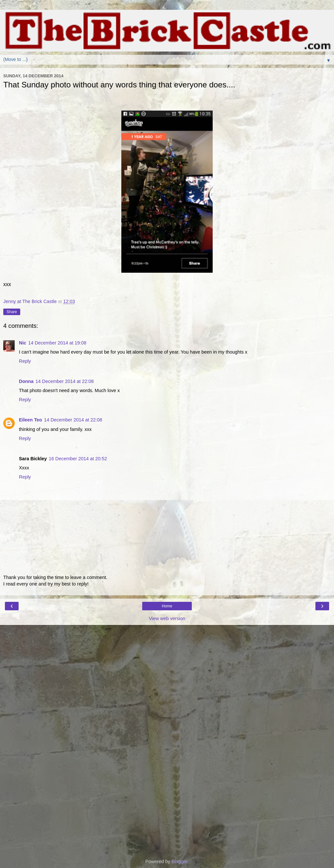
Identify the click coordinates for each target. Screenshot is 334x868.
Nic (23, 343)
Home (167, 606)
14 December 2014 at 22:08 (65, 381)
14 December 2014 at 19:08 (57, 343)
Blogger (180, 861)
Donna (26, 381)
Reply (25, 361)
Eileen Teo (30, 420)
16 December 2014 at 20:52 (78, 459)
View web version (167, 618)
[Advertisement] (167, 658)
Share (12, 312)
